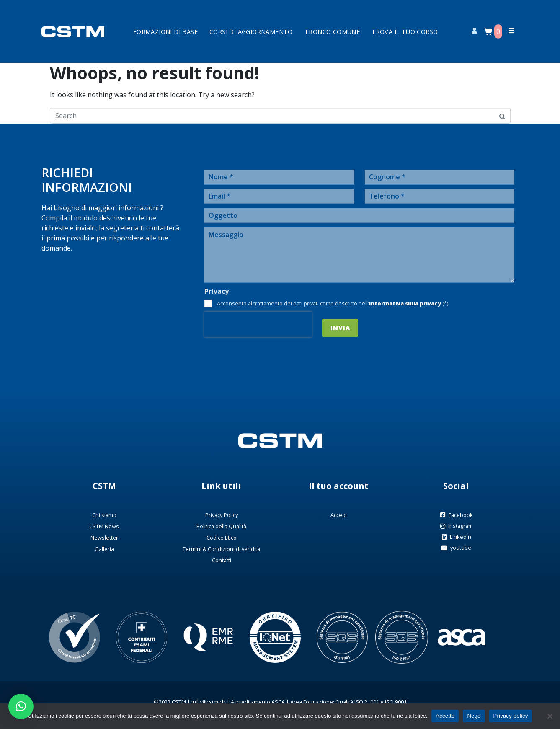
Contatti (222, 560)
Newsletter (104, 538)
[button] (21, 706)
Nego (474, 716)
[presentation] (258, 324)
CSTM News (104, 526)
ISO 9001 (396, 702)
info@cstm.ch (208, 702)
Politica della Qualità (221, 526)
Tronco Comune (332, 32)
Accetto (445, 716)
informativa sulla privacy (405, 303)
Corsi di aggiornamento (251, 32)
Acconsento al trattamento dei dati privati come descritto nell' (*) (333, 303)
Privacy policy (511, 716)
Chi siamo (104, 515)
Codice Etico (222, 538)
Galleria (104, 549)
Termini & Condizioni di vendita (221, 549)
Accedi (339, 515)
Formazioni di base (165, 32)
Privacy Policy (222, 515)
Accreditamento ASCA (258, 702)
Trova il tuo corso (405, 32)
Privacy (217, 291)
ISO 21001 (367, 702)
